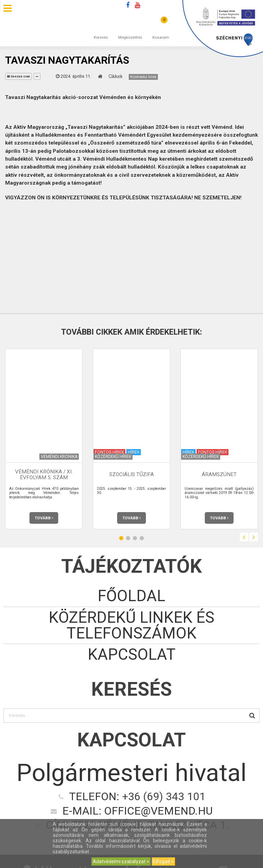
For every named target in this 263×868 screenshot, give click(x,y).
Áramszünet (219, 474)
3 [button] (135, 538)
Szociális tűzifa (131, 474)
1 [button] (121, 538)
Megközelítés (130, 30)
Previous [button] (244, 537)
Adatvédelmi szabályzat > (121, 861)
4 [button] (142, 538)
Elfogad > (163, 861)
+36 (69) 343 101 (164, 796)
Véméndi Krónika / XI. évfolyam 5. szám (44, 475)
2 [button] (128, 538)
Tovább (44, 518)
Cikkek (116, 76)
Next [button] (254, 537)
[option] (44, 439)
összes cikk (18, 77)
